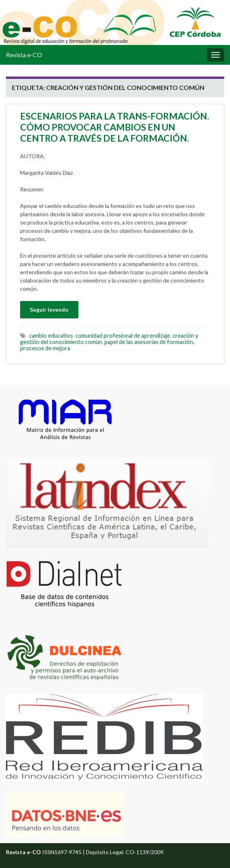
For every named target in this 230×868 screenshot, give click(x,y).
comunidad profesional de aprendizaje (123, 336)
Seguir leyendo (49, 310)
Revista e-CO (24, 55)
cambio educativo (51, 336)
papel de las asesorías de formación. (149, 342)
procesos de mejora (45, 348)
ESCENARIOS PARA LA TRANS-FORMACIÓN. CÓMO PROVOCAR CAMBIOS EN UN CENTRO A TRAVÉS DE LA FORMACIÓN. (115, 127)
